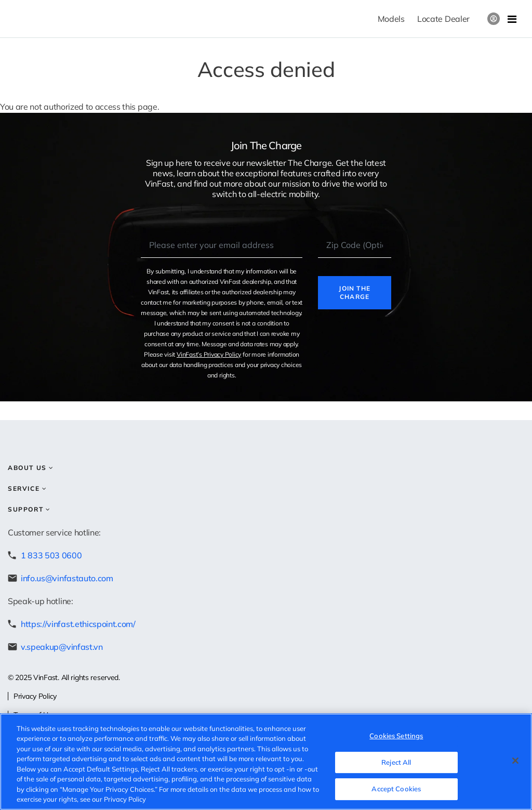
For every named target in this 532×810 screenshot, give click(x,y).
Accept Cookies (396, 789)
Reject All (396, 762)
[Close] (515, 761)
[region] (266, 762)
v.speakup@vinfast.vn (62, 647)
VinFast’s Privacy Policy (209, 354)
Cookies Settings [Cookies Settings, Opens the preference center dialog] (396, 736)
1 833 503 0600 (51, 555)
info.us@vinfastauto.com (67, 578)
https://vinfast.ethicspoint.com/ (78, 624)
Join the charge (355, 292)
